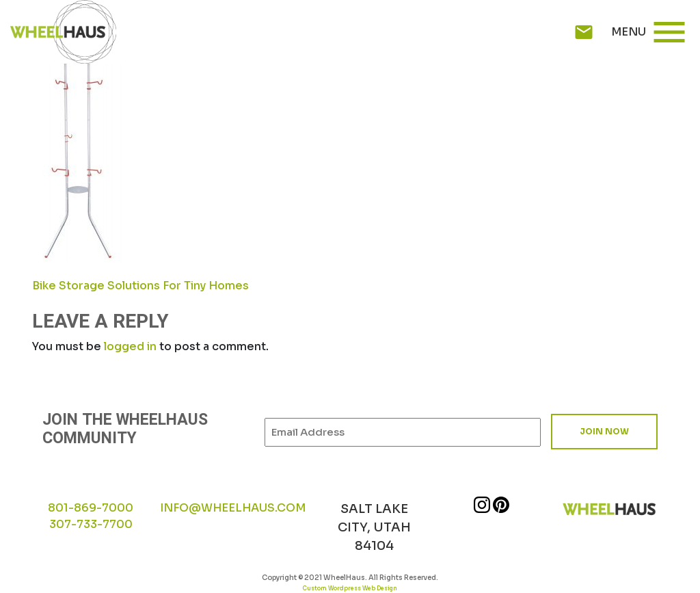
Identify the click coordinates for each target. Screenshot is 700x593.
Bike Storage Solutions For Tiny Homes (140, 286)
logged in (130, 346)
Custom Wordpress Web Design (350, 588)
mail (584, 32)
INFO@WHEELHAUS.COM (233, 508)
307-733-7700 (91, 524)
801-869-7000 (91, 508)
